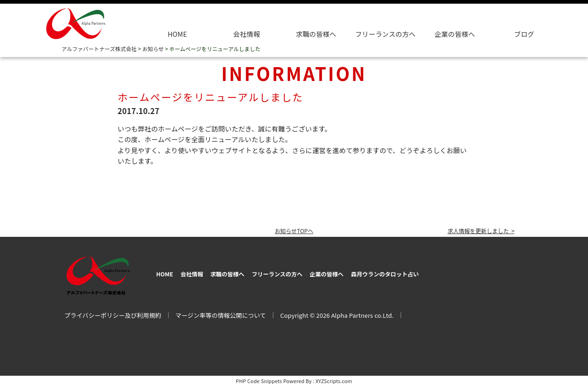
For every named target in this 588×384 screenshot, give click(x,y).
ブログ (524, 34)
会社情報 (247, 34)
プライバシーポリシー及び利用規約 (113, 313)
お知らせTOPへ (294, 230)
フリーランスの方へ (312, 272)
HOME (177, 34)
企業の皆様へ (455, 34)
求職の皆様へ (316, 34)
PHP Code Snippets (259, 378)
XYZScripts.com (334, 378)
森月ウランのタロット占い (453, 272)
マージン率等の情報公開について (221, 313)
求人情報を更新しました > (475, 230)
